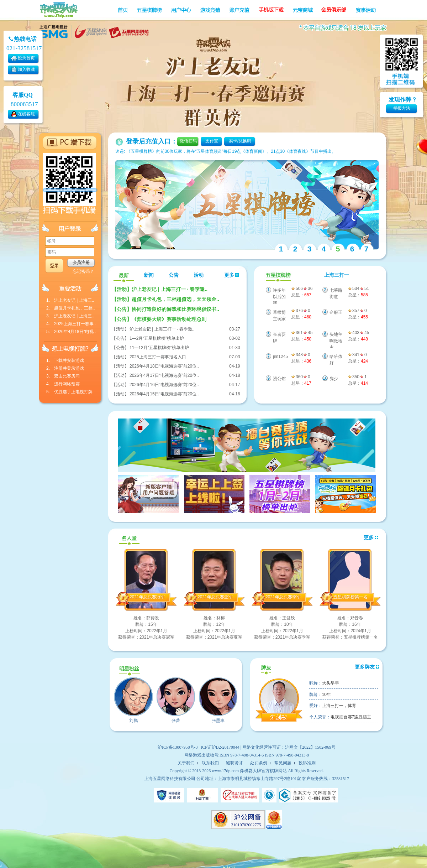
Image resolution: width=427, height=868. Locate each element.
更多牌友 (367, 667)
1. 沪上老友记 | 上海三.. (70, 300)
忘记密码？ (83, 271)
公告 (174, 275)
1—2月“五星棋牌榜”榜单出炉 (157, 338)
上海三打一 (337, 275)
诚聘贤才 (234, 763)
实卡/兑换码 (240, 141)
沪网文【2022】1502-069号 (310, 747)
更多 (232, 275)
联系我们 (210, 763)
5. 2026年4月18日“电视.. (71, 332)
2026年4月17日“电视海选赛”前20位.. (164, 375)
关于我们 (186, 763)
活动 (199, 275)
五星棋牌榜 (277, 276)
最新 (124, 276)
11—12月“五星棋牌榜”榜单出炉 (159, 348)
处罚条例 (259, 763)
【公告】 (120, 338)
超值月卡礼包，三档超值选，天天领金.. (165, 299)
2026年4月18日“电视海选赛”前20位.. (164, 366)
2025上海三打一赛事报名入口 (158, 357)
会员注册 (81, 263)
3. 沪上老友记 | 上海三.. (70, 316)
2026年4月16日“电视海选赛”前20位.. (164, 385)
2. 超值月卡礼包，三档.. (71, 308)
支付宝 (212, 141)
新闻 (149, 275)
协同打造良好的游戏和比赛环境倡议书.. (165, 309)
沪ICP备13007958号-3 (178, 747)
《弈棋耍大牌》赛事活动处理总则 (159, 319)
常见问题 (283, 763)
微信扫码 (188, 141)
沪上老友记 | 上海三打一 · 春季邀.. (160, 289)
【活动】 (120, 329)
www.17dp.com (225, 771)
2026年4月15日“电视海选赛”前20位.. (164, 394)
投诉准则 (307, 763)
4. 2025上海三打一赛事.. (71, 324)
